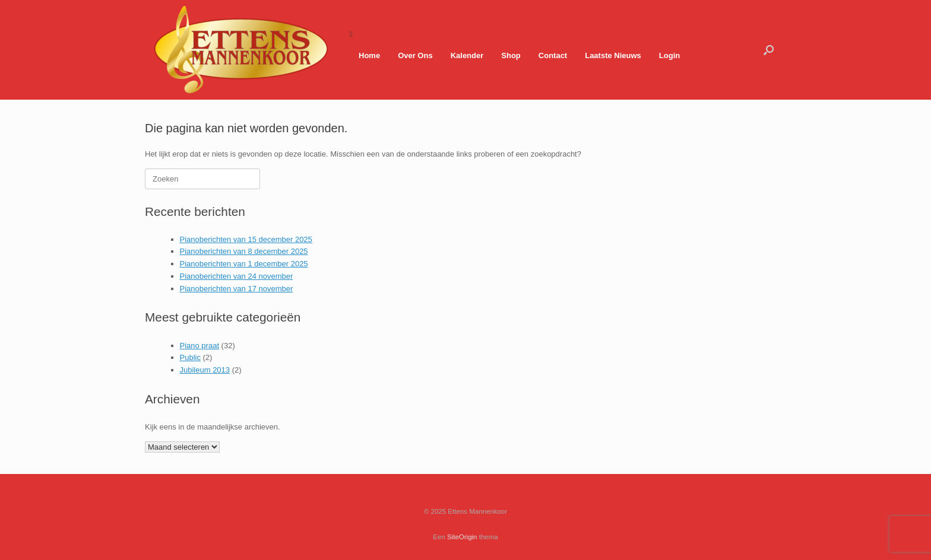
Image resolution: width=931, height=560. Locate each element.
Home (369, 55)
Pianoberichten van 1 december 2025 (244, 264)
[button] (769, 50)
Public (190, 357)
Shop (511, 55)
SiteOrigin (462, 537)
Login (669, 55)
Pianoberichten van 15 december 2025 (246, 239)
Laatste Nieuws (613, 55)
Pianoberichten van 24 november (237, 276)
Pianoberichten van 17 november (237, 289)
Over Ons (415, 55)
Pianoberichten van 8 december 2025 (244, 251)
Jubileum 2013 (205, 370)
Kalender (467, 55)
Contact (553, 55)
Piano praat (200, 346)
